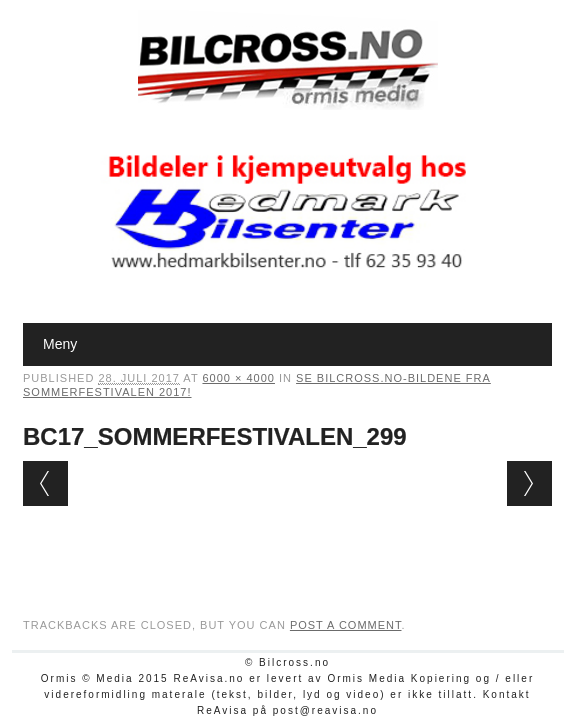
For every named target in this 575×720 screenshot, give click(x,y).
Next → (529, 483)
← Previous (45, 483)
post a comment (346, 625)
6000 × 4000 (238, 378)
